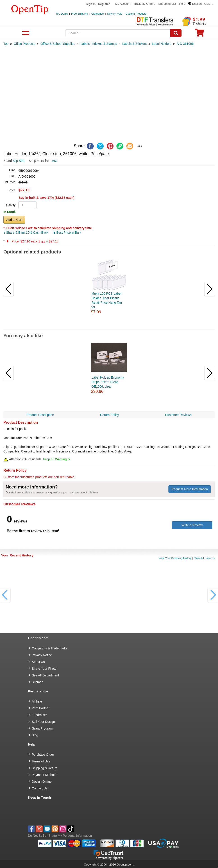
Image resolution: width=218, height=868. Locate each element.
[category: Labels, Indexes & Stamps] (99, 44)
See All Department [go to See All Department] (45, 675)
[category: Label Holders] (162, 44)
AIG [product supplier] (55, 161)
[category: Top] (6, 44)
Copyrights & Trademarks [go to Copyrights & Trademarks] (50, 648)
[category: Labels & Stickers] (134, 44)
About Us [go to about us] (38, 662)
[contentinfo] (30, 9)
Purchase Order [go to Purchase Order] (43, 755)
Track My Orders (144, 4)
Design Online (42, 782)
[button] (201, 4)
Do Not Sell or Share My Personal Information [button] (60, 836)
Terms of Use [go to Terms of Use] (41, 761)
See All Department (25, 33)
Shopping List (167, 4)
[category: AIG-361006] (185, 44)
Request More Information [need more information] (190, 489)
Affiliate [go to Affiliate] (37, 701)
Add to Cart (14, 220)
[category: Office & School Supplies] (58, 44)
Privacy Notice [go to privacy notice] (42, 655)
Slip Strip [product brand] (19, 161)
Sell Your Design (43, 722)
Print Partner (41, 708)
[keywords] (118, 33)
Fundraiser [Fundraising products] (39, 715)
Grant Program (42, 728)
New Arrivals (115, 14)
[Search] (176, 33)
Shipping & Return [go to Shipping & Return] (45, 768)
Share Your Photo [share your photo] (44, 669)
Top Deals (62, 14)
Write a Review (192, 525)
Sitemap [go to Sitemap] (37, 682)
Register (104, 4)
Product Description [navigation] (40, 415)
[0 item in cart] (200, 34)
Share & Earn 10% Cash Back (26, 233)
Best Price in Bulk (67, 233)
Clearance (98, 14)
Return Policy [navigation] (110, 415)
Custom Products (136, 14)
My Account (123, 4)
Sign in (91, 4)
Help (182, 4)
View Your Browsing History (175, 558)
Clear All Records (204, 558)
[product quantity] (27, 205)
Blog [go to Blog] (35, 735)
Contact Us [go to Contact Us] (40, 788)
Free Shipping (80, 14)
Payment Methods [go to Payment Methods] (44, 775)
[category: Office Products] (24, 44)
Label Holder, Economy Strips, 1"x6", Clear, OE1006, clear (108, 382)
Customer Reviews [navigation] (178, 415)
